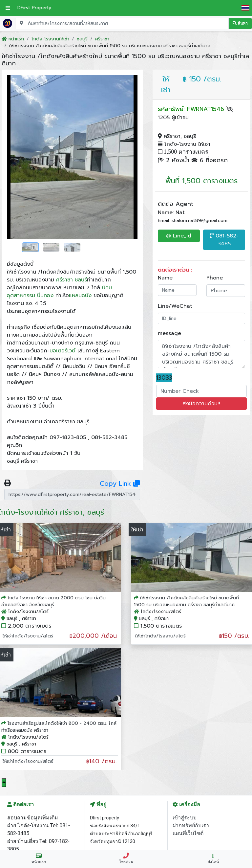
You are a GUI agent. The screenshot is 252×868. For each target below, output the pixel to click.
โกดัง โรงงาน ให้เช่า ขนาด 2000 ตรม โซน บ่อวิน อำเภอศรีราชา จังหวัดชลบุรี (53, 601)
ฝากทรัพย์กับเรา (191, 825)
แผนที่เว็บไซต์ (188, 833)
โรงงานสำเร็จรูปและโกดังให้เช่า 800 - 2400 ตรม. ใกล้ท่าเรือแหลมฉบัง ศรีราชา (59, 727)
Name (165, 278)
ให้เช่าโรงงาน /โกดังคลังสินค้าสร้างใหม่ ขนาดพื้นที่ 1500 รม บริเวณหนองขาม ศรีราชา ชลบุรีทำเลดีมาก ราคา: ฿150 (202, 354)
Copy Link (120, 483)
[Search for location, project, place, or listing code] (122, 23)
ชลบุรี (81, 280)
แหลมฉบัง (80, 296)
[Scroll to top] (4, 783)
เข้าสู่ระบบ (185, 818)
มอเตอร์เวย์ (63, 351)
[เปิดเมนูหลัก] (8, 8)
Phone (215, 278)
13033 (164, 378)
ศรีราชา (64, 280)
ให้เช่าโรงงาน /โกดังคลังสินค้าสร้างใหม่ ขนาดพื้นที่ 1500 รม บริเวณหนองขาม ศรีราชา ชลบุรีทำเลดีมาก (186, 601)
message (169, 333)
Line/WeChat (175, 306)
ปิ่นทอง (45, 296)
